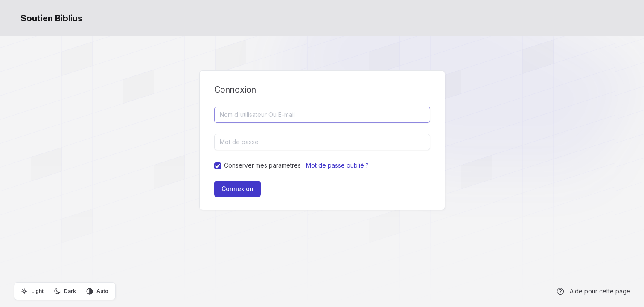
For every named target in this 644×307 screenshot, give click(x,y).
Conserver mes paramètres (262, 165)
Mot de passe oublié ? (337, 165)
